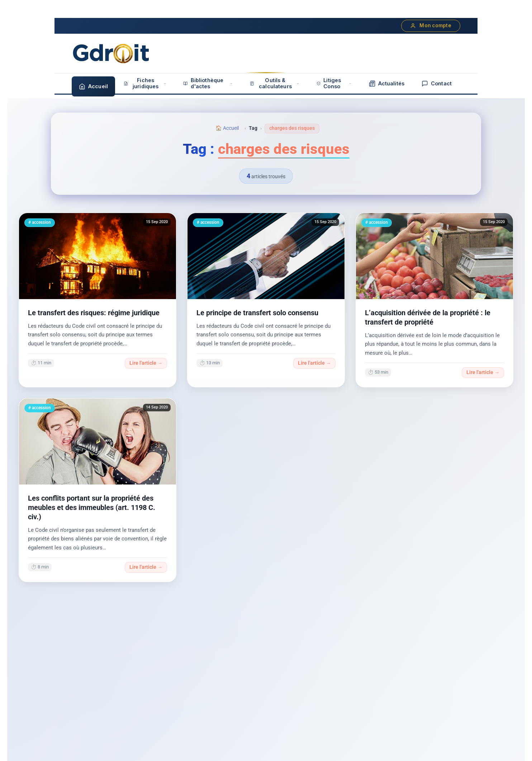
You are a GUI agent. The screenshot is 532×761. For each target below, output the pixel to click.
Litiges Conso (334, 83)
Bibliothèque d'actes (208, 83)
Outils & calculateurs (275, 83)
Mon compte (431, 26)
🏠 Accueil (227, 128)
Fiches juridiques (145, 83)
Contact (437, 84)
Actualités (387, 84)
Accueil (93, 86)
